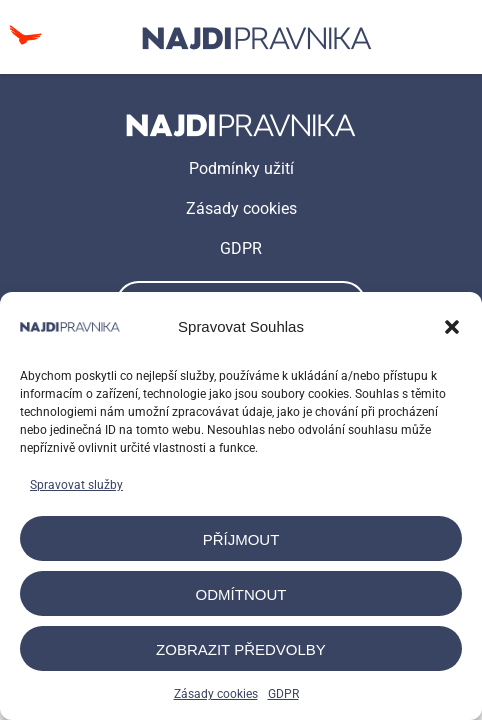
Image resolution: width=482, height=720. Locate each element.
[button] (452, 327)
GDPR (283, 694)
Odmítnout (241, 594)
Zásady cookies (216, 694)
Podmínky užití (241, 168)
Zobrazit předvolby (241, 649)
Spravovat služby (76, 485)
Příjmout (241, 539)
